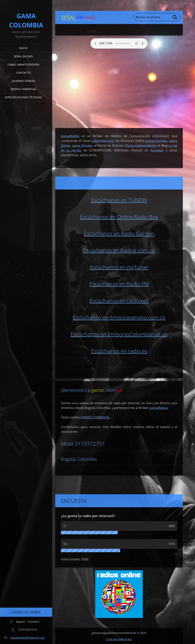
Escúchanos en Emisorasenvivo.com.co (119, 317)
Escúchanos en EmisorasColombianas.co (119, 334)
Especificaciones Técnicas (23, 97)
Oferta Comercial (23, 89)
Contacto (23, 73)
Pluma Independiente (140, 145)
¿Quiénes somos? (23, 81)
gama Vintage (82, 145)
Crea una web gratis (119, 639)
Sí (65, 526)
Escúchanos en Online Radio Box (119, 217)
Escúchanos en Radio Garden (119, 233)
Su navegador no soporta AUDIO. (119, 43)
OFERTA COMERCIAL (96, 417)
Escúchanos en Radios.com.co (119, 250)
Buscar (175, 17)
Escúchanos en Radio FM (119, 284)
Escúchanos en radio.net (119, 300)
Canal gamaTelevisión (23, 64)
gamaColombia (156, 141)
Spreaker (157, 150)
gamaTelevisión (103, 141)
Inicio (23, 48)
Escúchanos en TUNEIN (119, 200)
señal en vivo (23, 56)
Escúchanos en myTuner (119, 267)
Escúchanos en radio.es (119, 351)
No (66, 544)
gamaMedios (159, 408)
